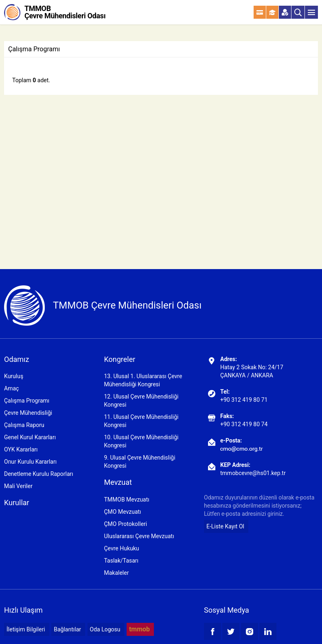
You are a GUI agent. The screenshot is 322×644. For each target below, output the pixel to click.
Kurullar (17, 503)
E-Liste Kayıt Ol (225, 526)
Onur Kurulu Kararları (30, 462)
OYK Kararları (21, 449)
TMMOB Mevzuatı (126, 499)
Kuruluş (14, 376)
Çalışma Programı (27, 401)
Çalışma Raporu (24, 425)
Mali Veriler (18, 486)
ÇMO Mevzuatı (122, 512)
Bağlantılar (67, 629)
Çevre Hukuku (121, 548)
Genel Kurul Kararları (30, 437)
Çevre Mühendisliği (28, 413)
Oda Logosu (105, 629)
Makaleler (116, 573)
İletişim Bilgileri (26, 629)
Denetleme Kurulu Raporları (39, 474)
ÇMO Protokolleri (125, 524)
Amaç (11, 388)
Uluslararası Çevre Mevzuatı (139, 536)
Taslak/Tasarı (121, 561)
